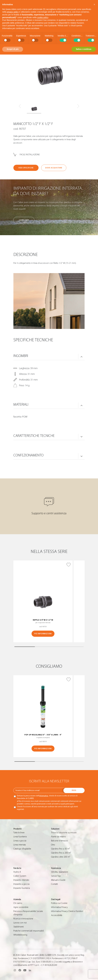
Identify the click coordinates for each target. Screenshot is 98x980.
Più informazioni (43, 634)
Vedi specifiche (26, 168)
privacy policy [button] (13, 12)
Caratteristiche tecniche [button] (34, 436)
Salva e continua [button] (84, 49)
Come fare (24, 220)
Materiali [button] (21, 404)
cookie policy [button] (43, 17)
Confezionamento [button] (28, 455)
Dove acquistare (54, 168)
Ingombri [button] (21, 356)
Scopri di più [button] (13, 49)
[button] (94, 4)
